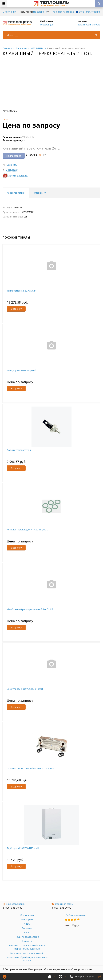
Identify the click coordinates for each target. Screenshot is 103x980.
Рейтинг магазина (76, 915)
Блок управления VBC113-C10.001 (25, 689)
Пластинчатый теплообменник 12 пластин (30, 768)
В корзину (16, 309)
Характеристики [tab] (16, 193)
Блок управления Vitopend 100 (23, 370)
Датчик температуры (19, 450)
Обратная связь (62, 904)
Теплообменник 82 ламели (21, 291)
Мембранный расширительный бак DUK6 (30, 609)
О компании (9, 12)
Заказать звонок (14, 904)
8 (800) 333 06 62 (12, 908)
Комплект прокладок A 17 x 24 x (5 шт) (27, 530)
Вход (81, 12)
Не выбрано (41, 12)
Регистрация (93, 12)
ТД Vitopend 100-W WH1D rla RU (24, 848)
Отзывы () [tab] (40, 193)
